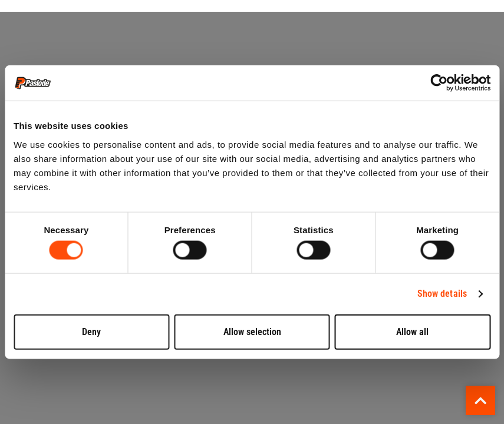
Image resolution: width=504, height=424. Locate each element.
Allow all (412, 331)
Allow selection (252, 331)
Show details (442, 294)
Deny (91, 331)
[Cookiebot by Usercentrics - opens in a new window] (439, 83)
